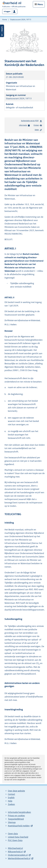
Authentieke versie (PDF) (32, 121)
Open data (13, 834)
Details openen (2, 31)
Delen (38, 130)
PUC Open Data (15, 840)
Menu (40, 4)
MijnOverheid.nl (15, 848)
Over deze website (16, 791)
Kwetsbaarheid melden (19, 826)
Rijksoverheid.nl (15, 852)
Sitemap (12, 822)
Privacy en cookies (16, 816)
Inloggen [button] (7, 11)
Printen (38, 125)
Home (5, 20)
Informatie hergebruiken (19, 812)
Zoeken (11, 804)
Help (10, 801)
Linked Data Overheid (18, 837)
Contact (11, 794)
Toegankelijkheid (16, 819)
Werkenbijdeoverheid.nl (19, 858)
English (11, 798)
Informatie (25, 125)
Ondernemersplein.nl (18, 855)
